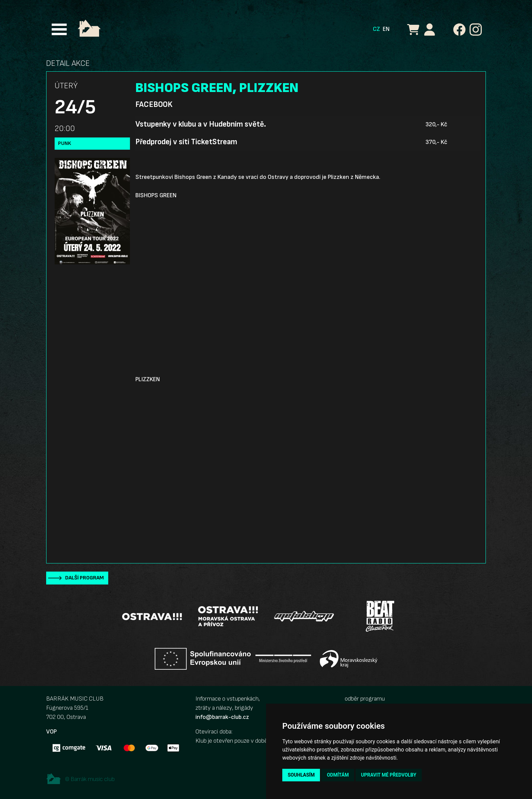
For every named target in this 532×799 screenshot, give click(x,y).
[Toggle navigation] (59, 29)
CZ (376, 29)
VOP (51, 732)
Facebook (154, 105)
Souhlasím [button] (301, 775)
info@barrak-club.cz (222, 717)
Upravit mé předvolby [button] (389, 775)
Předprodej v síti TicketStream (186, 142)
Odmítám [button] (338, 775)
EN (386, 29)
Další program (84, 578)
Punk (65, 143)
